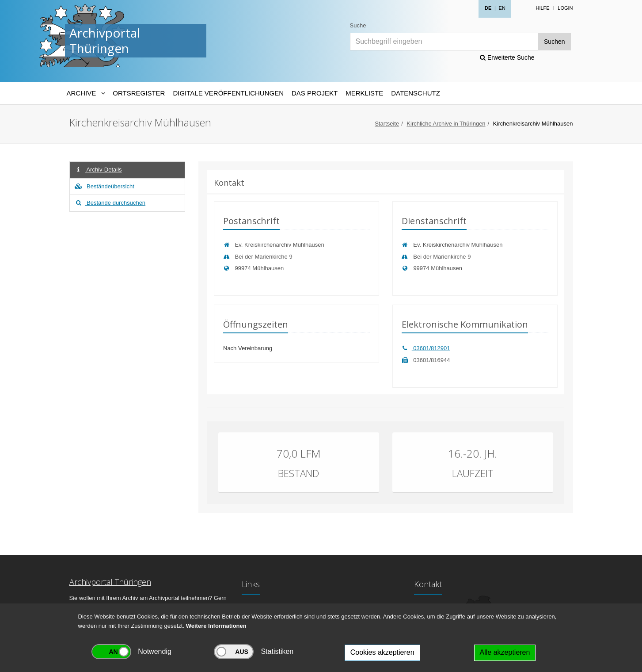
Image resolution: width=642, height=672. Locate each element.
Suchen (554, 42)
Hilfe (542, 8)
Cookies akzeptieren (382, 652)
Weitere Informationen (216, 626)
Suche (358, 25)
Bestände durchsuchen (110, 203)
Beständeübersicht (104, 186)
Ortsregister (139, 93)
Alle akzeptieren (505, 652)
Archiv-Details (98, 170)
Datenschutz (416, 93)
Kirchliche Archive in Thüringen (446, 124)
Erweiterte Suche (507, 57)
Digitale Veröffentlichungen (228, 93)
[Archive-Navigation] (86, 93)
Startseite (387, 124)
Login (565, 8)
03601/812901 (426, 348)
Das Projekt (315, 93)
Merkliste (364, 93)
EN (502, 8)
